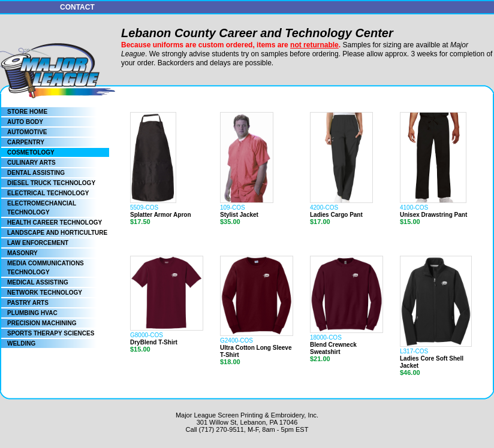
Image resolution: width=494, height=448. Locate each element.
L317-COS (414, 351)
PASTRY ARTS (28, 303)
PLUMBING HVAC (32, 313)
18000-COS (326, 337)
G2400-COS (237, 340)
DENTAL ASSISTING (36, 173)
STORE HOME (27, 112)
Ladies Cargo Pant (336, 215)
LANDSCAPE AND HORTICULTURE (57, 233)
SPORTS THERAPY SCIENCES (51, 333)
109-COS (233, 208)
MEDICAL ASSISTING (38, 282)
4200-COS (324, 208)
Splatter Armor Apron (161, 215)
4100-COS (414, 208)
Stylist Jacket (239, 215)
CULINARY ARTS (31, 163)
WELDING (21, 343)
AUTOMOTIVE (27, 132)
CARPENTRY (26, 142)
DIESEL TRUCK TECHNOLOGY (51, 183)
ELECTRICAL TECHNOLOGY (48, 193)
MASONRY (22, 253)
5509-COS (144, 208)
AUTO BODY (25, 122)
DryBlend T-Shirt (154, 342)
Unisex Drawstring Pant (433, 215)
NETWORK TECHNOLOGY (45, 293)
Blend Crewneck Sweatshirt (333, 348)
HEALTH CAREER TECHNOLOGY (55, 223)
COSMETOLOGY (31, 152)
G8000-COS (147, 335)
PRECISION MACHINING (42, 323)
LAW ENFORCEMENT (38, 243)
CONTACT (77, 7)
